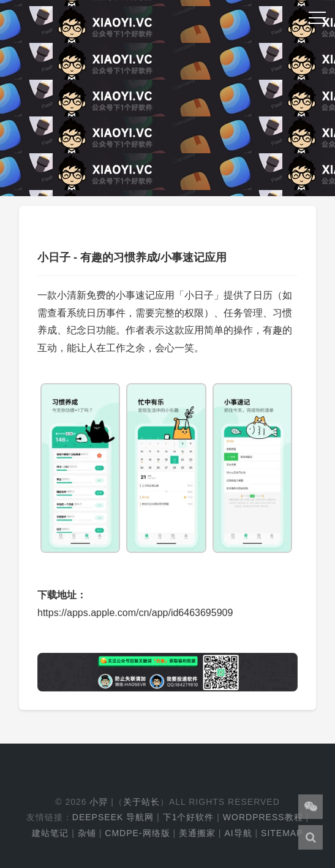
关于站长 (141, 802)
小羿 (99, 802)
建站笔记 (50, 833)
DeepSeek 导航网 (113, 817)
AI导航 (238, 833)
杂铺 (87, 833)
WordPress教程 (263, 817)
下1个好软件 (189, 817)
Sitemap (282, 833)
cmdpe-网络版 (137, 833)
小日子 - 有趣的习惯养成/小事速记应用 (132, 257)
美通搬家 (197, 833)
